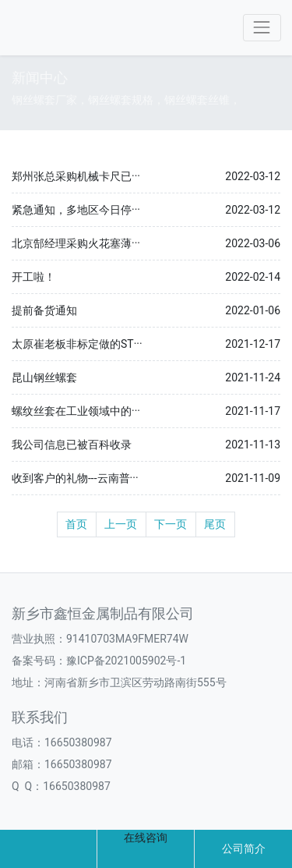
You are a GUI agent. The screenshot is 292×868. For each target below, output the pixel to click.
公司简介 (244, 849)
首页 (76, 524)
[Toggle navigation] (262, 28)
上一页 (121, 524)
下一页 (171, 524)
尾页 (215, 524)
